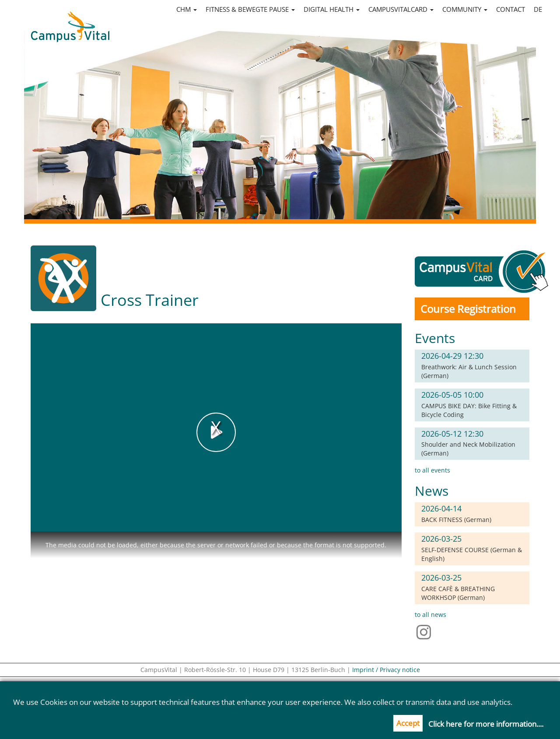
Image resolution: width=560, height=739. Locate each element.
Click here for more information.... (486, 724)
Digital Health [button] (332, 9)
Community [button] (465, 9)
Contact (511, 9)
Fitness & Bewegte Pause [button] (250, 9)
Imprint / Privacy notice (386, 670)
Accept (408, 723)
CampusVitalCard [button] (401, 9)
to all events (432, 470)
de (538, 9)
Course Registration (468, 309)
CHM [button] (187, 9)
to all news (430, 615)
